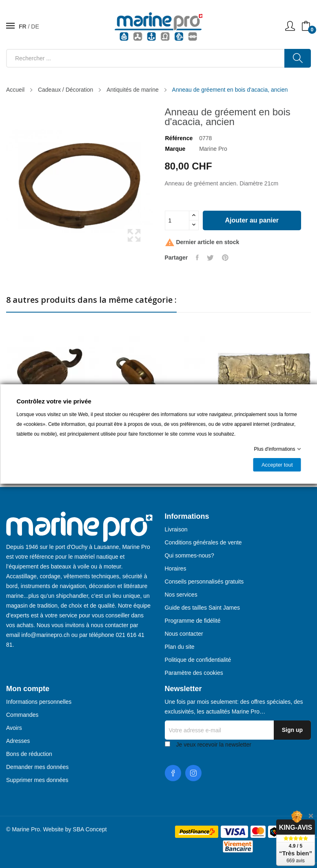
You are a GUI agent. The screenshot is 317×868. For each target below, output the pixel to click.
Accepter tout (277, 465)
